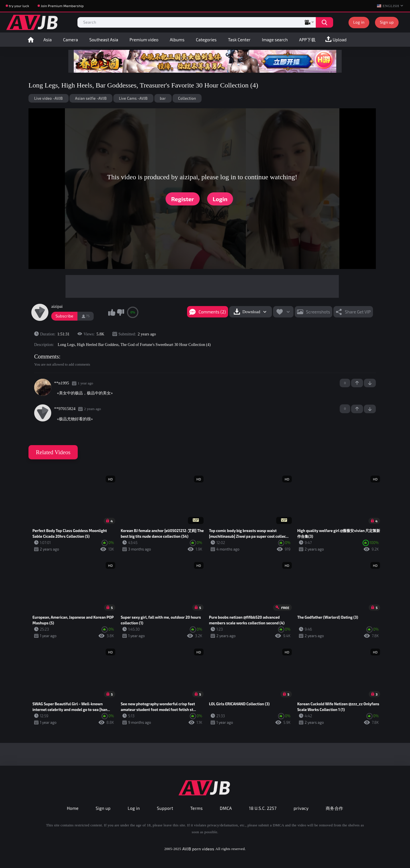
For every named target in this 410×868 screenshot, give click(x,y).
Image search (275, 40)
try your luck (19, 6)
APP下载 (307, 40)
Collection (187, 98)
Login (220, 199)
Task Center (239, 40)
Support (165, 808)
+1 (357, 383)
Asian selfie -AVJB (91, 98)
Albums (177, 40)
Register (183, 199)
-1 (370, 383)
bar (163, 98)
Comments (47, 356)
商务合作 (335, 808)
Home (31, 40)
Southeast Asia (104, 40)
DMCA (226, 808)
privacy (301, 808)
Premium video (144, 40)
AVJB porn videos (198, 849)
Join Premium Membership (62, 6)
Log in (359, 22)
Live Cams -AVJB (133, 98)
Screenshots (318, 312)
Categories (206, 40)
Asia (48, 40)
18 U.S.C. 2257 (263, 808)
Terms (196, 808)
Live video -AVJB (49, 98)
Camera (70, 40)
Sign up (387, 22)
